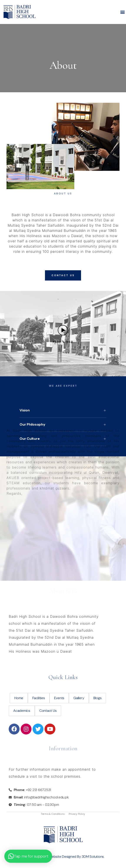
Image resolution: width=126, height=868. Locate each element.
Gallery (79, 698)
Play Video (63, 342)
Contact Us (48, 711)
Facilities (39, 698)
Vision (25, 410)
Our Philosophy (32, 424)
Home (19, 698)
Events (59, 698)
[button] (122, 12)
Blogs (98, 698)
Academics (22, 711)
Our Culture (30, 439)
